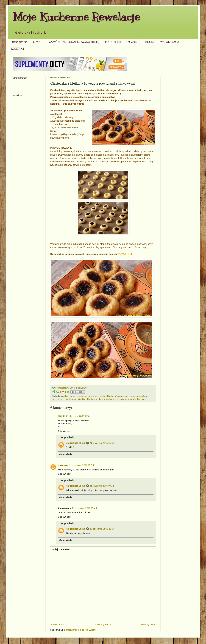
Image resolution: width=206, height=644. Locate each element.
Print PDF (61, 392)
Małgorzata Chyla (75, 443)
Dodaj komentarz (61, 549)
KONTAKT (18, 49)
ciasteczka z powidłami (136, 396)
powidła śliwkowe (137, 399)
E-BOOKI (148, 42)
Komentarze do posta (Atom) (80, 630)
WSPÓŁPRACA (170, 42)
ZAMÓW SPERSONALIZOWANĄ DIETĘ (74, 42)
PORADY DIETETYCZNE (121, 42)
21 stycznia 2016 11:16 (78, 416)
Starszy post (148, 624)
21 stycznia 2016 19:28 (102, 486)
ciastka (55, 399)
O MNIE (38, 42)
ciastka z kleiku (86, 399)
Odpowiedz (64, 431)
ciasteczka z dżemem (83, 396)
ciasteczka (66, 396)
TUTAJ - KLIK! (126, 254)
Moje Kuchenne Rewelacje (76, 17)
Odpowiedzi (68, 437)
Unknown (63, 465)
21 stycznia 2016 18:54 (82, 465)
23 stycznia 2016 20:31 (102, 529)
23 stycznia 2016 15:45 (84, 508)
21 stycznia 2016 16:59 (102, 443)
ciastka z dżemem (68, 399)
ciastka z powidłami (104, 399)
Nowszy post (58, 624)
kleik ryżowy (121, 399)
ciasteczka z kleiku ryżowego (109, 396)
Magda (61, 416)
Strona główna (19, 42)
